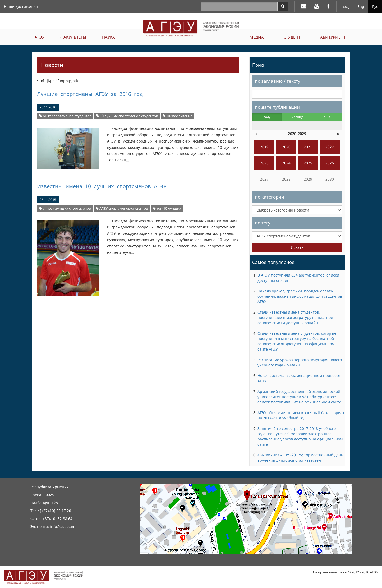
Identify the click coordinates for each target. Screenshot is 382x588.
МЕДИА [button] (257, 37)
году (267, 117)
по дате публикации (277, 107)
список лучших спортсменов (65, 208)
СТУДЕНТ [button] (292, 37)
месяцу (297, 117)
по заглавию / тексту (278, 81)
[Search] (283, 7)
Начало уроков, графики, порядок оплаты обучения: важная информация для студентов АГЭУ (300, 296)
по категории (270, 197)
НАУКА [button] (109, 37)
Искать (297, 247)
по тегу (263, 223)
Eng (361, 6)
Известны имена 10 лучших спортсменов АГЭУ (102, 186)
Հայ (346, 6)
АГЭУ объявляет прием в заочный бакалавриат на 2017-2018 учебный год (301, 415)
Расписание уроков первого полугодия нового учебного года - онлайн (300, 362)
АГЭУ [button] (40, 37)
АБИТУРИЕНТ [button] (333, 37)
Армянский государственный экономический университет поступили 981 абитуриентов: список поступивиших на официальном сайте (299, 397)
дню (327, 117)
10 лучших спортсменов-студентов (127, 116)
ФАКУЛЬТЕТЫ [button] (73, 37)
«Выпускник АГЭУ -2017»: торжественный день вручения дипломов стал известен (300, 458)
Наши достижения (21, 6)
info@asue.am (63, 527)
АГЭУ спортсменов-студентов (65, 116)
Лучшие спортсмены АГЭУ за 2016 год (90, 94)
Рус (375, 6)
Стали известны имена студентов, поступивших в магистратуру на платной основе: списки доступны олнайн (295, 317)
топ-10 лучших (167, 208)
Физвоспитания (178, 116)
